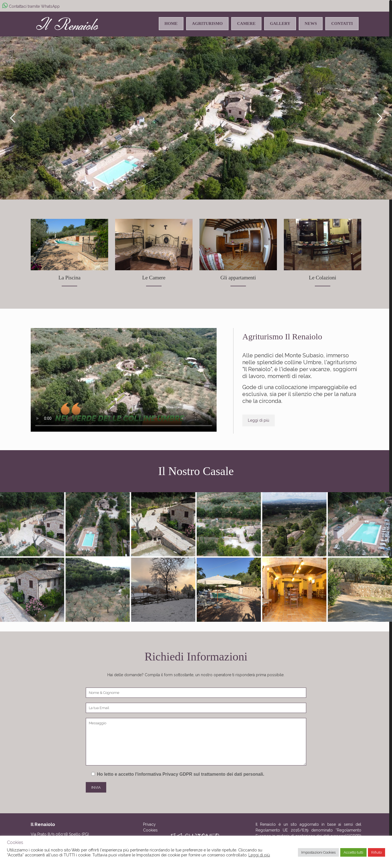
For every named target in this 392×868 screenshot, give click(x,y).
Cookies (150, 830)
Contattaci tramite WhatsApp (31, 6)
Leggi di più (259, 855)
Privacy (149, 824)
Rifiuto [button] (377, 852)
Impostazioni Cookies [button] (318, 852)
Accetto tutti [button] (353, 852)
